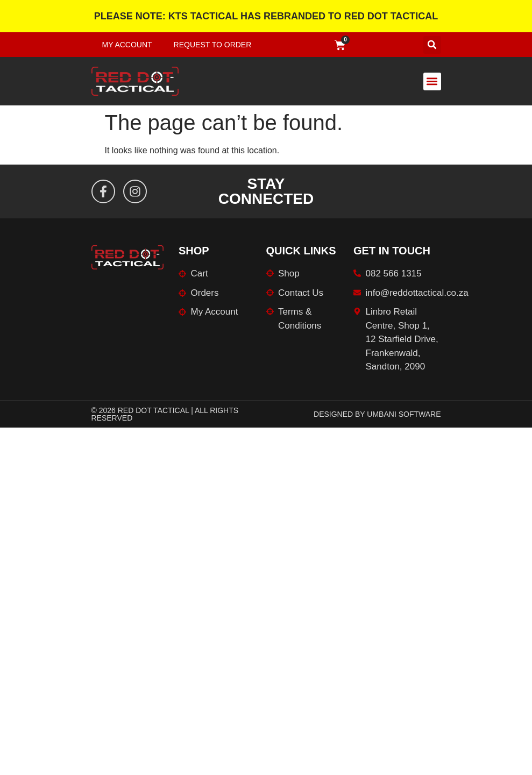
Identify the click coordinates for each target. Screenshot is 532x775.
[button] (432, 45)
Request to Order (213, 45)
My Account (127, 45)
